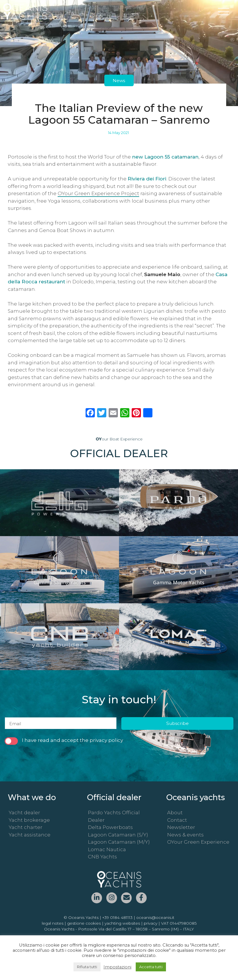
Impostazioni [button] (117, 967)
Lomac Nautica (107, 850)
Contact (177, 820)
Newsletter (181, 828)
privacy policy (106, 741)
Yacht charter (25, 828)
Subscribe (177, 724)
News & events (185, 835)
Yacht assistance (30, 835)
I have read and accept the (64, 741)
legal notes (53, 924)
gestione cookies (84, 924)
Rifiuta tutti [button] (87, 967)
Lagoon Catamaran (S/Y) (118, 835)
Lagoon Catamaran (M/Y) (119, 843)
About (175, 813)
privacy (151, 924)
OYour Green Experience (198, 843)
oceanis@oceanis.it (155, 918)
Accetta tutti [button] (151, 967)
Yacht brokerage (29, 820)
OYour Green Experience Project (98, 193)
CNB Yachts (102, 857)
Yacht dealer (24, 813)
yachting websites (122, 924)
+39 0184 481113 (117, 918)
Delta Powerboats (110, 828)
